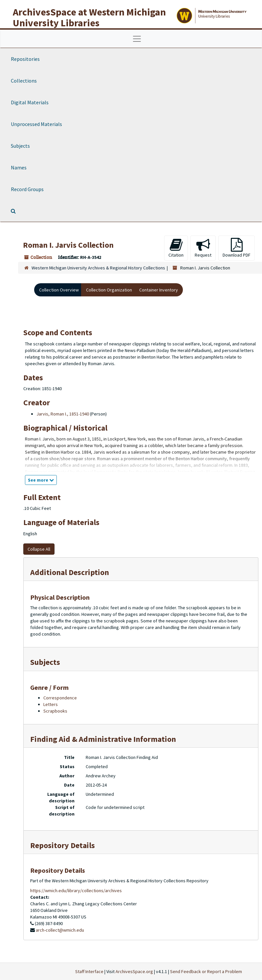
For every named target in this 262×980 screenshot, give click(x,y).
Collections (24, 81)
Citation (176, 248)
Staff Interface (89, 971)
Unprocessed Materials (36, 124)
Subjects (20, 146)
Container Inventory (159, 290)
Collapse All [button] (39, 549)
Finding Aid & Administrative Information (103, 739)
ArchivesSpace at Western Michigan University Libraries (89, 17)
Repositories (25, 59)
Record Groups (27, 189)
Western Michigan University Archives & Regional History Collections (98, 268)
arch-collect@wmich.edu (60, 930)
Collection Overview (59, 290)
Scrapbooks (55, 711)
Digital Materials (30, 102)
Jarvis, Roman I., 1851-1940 (63, 414)
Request (203, 248)
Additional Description (70, 572)
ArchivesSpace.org (134, 971)
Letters (51, 704)
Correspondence (60, 698)
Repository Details (63, 845)
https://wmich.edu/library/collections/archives (76, 891)
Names (19, 167)
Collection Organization (109, 290)
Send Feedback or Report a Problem (206, 971)
